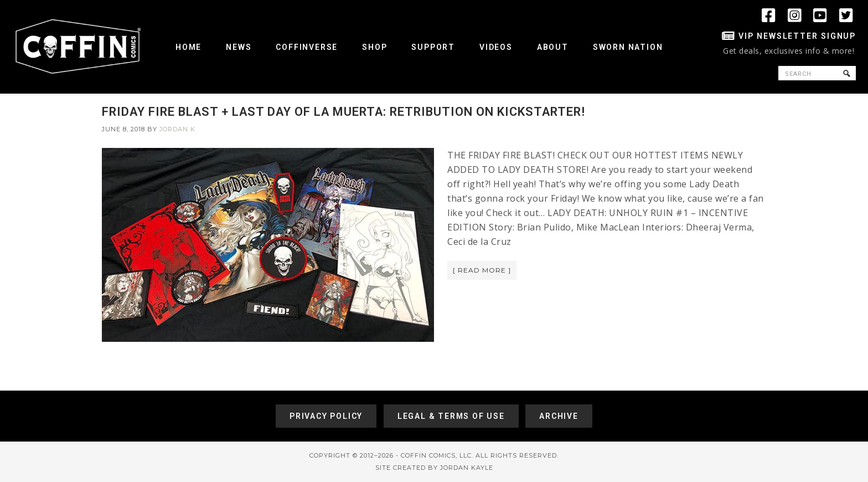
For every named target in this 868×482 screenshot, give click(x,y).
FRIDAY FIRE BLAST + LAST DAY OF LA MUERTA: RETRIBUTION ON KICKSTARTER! (343, 112)
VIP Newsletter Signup (797, 36)
